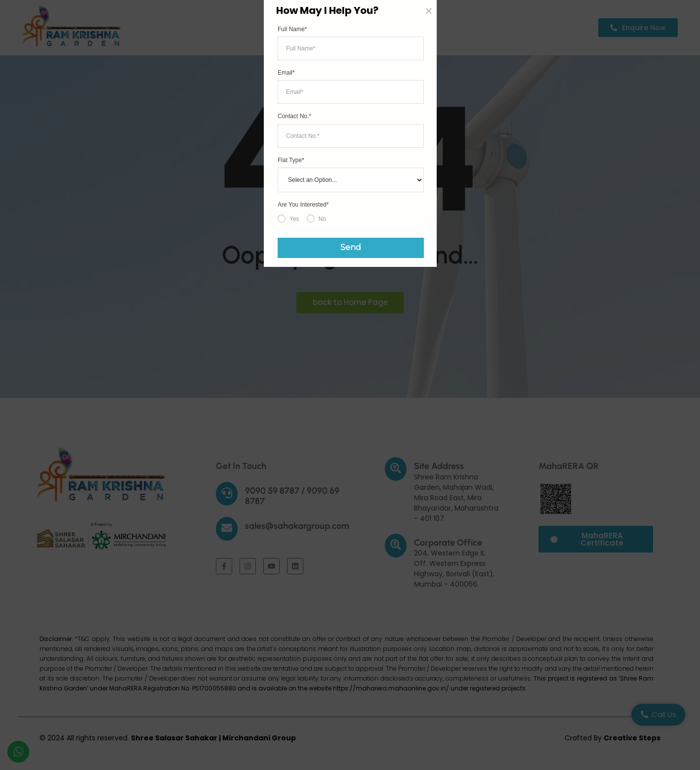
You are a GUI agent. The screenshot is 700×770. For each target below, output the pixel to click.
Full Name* (292, 281)
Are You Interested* (303, 456)
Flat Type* (291, 412)
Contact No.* (294, 368)
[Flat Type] (351, 431)
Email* (286, 324)
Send (344, 497)
